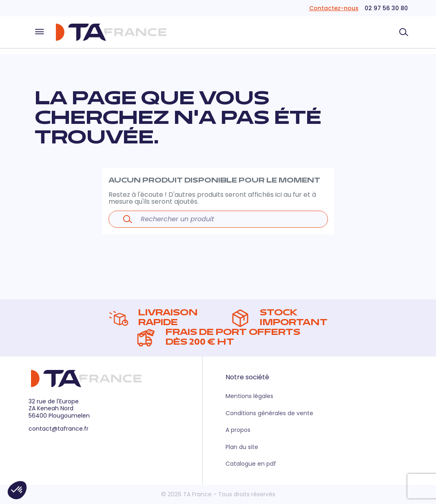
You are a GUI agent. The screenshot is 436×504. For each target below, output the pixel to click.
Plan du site (242, 447)
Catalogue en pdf (251, 464)
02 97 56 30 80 (386, 8)
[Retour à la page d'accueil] (111, 32)
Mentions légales (249, 396)
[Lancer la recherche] (128, 219)
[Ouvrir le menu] (39, 32)
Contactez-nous (334, 8)
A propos (238, 430)
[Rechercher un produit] (404, 32)
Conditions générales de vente (269, 413)
